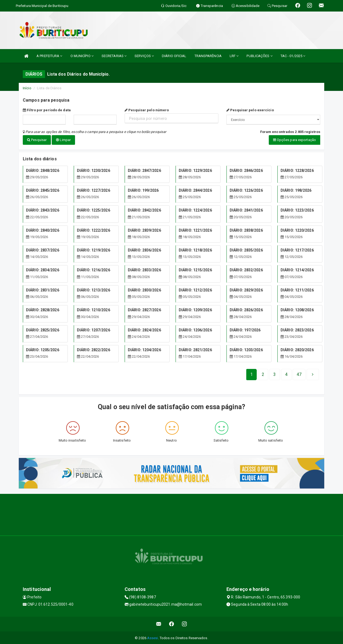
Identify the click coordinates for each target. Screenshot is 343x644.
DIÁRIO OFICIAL (174, 56)
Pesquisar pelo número (147, 110)
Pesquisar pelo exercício (250, 110)
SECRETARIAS (114, 56)
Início (27, 88)
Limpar (63, 140)
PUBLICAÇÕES (259, 56)
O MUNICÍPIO (82, 56)
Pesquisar (37, 140)
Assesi (153, 637)
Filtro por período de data (47, 110)
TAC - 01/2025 (293, 56)
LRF (234, 56)
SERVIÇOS (144, 56)
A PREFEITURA (49, 56)
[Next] (299, 374)
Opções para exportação (294, 140)
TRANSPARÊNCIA (208, 56)
